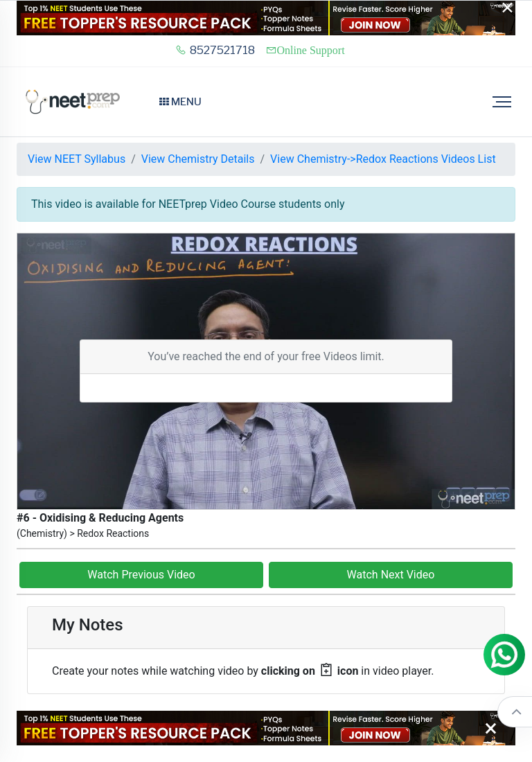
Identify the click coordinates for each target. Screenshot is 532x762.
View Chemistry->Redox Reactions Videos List (383, 159)
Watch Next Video (391, 575)
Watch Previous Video (141, 575)
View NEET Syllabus (77, 159)
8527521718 (215, 50)
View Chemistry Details (198, 159)
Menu (180, 102)
